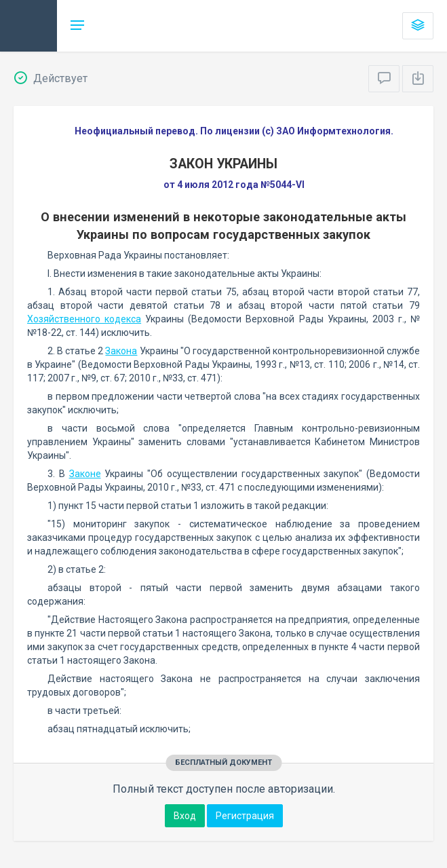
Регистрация (245, 816)
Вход (185, 816)
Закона (121, 351)
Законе (85, 474)
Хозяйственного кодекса (84, 319)
